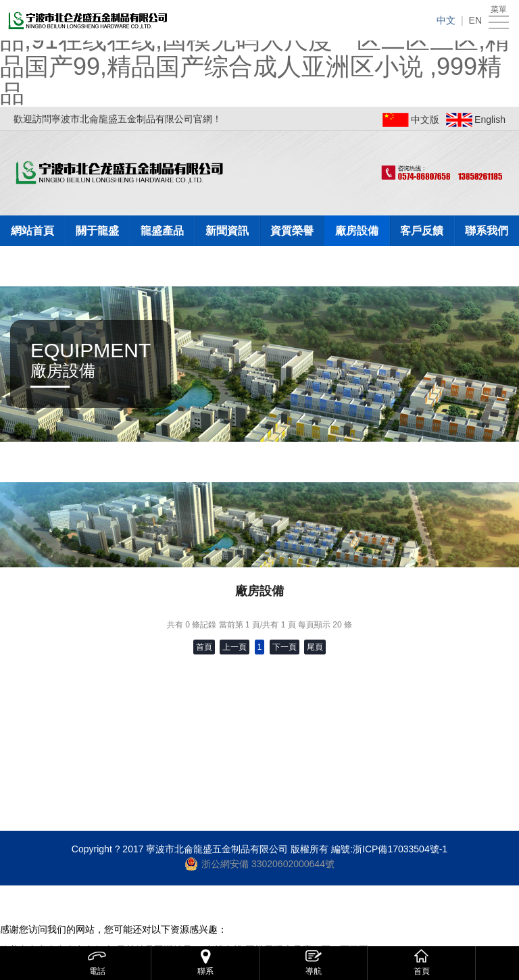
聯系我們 (487, 231)
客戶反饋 (422, 231)
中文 (446, 20)
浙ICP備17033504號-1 (400, 849)
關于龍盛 (97, 231)
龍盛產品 (162, 231)
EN (475, 20)
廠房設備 (357, 231)
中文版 (425, 120)
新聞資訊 (227, 231)
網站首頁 (32, 231)
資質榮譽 (292, 231)
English (490, 120)
